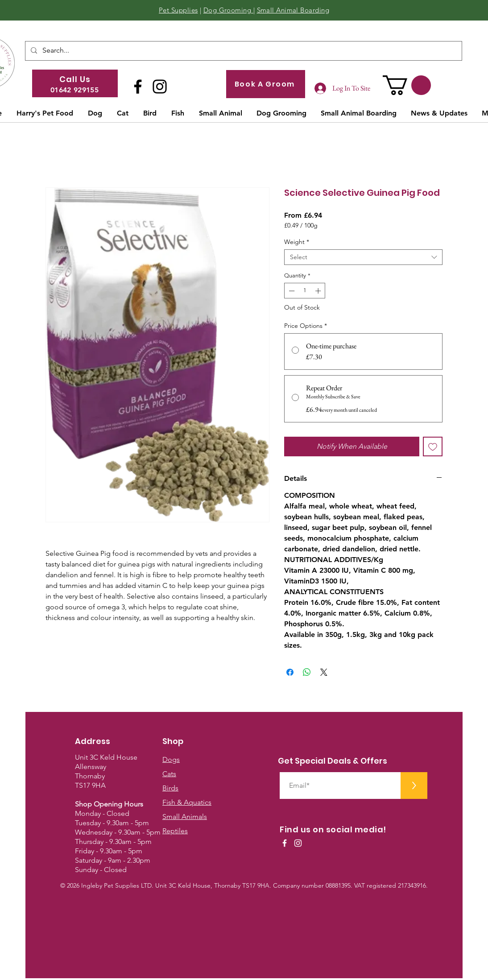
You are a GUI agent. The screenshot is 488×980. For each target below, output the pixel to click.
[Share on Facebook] (290, 672)
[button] (407, 85)
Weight (297, 242)
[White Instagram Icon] (298, 843)
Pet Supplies (178, 10)
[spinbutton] (305, 291)
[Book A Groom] (266, 84)
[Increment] (319, 291)
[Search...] (243, 51)
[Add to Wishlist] (433, 447)
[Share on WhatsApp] (307, 672)
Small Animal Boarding (293, 10)
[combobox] (363, 257)
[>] (414, 786)
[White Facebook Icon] (285, 843)
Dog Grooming (228, 10)
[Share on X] (324, 672)
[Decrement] (291, 291)
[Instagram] (160, 87)
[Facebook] (138, 87)
